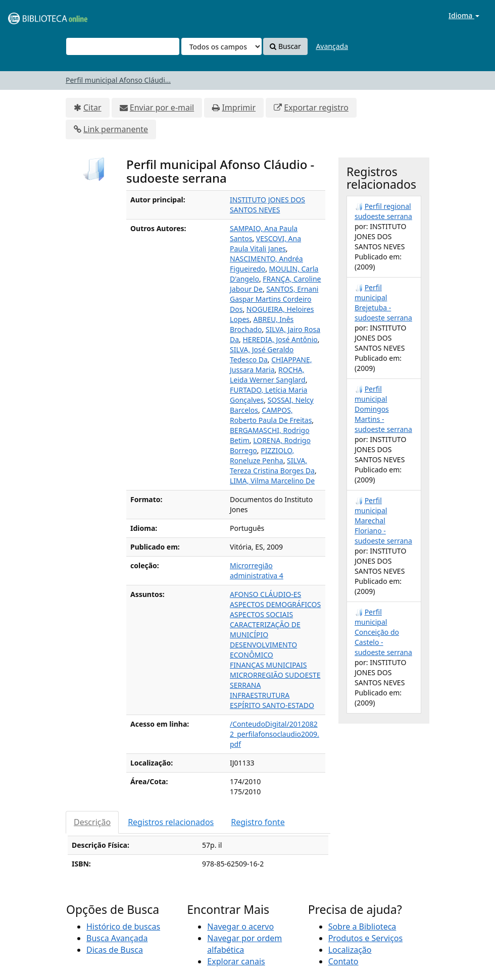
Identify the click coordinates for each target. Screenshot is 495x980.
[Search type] (221, 46)
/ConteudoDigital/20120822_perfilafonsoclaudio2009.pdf (275, 734)
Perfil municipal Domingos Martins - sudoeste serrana (383, 409)
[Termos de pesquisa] (123, 46)
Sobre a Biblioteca (362, 927)
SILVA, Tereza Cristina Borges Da (272, 466)
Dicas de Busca (115, 950)
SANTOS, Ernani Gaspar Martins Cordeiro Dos (274, 299)
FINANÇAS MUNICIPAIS (268, 665)
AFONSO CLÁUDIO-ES (265, 594)
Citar (92, 107)
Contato (343, 961)
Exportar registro (316, 107)
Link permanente (116, 129)
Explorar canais (236, 961)
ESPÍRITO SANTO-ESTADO (272, 705)
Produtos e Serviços (366, 938)
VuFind (32, 15)
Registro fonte (258, 822)
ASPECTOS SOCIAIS (261, 614)
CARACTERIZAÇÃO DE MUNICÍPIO (265, 630)
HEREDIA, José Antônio (280, 339)
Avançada (332, 46)
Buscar (285, 46)
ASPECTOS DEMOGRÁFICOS (275, 604)
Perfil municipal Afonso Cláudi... (118, 80)
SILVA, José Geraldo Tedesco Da (262, 355)
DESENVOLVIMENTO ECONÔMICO (263, 650)
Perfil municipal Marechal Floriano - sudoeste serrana (383, 521)
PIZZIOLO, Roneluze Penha (262, 455)
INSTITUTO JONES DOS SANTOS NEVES (267, 205)
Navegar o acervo (240, 927)
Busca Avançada (117, 938)
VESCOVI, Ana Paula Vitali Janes (265, 243)
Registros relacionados (171, 822)
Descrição (92, 822)
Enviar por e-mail (162, 107)
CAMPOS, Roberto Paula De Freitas (271, 415)
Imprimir (239, 107)
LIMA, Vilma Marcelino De (272, 481)
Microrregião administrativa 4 (257, 570)
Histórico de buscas (123, 927)
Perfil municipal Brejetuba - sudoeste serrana (383, 303)
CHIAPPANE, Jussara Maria (271, 365)
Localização (350, 950)
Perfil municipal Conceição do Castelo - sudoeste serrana (383, 632)
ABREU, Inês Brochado (262, 324)
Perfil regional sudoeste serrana (383, 211)
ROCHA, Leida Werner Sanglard (268, 375)
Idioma (464, 15)
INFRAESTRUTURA (260, 695)
